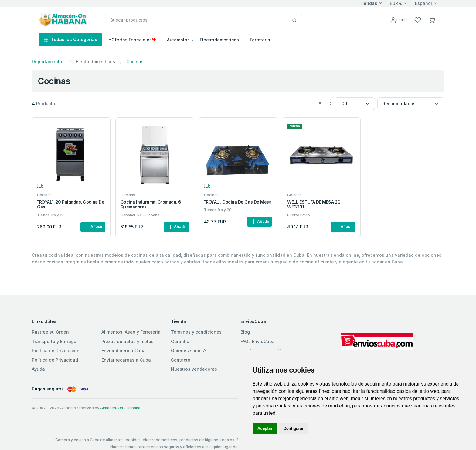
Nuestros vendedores (194, 369)
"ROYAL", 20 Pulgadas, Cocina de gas (71, 205)
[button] (432, 20)
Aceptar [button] (265, 428)
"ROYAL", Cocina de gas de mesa (238, 202)
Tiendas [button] (368, 3)
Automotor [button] (178, 40)
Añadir (93, 227)
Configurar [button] (294, 428)
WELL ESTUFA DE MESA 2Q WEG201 (314, 205)
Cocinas (135, 62)
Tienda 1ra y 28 (51, 215)
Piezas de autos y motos (127, 341)
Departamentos (48, 62)
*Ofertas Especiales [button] (132, 40)
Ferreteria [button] (260, 40)
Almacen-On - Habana (120, 408)
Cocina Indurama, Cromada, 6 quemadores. (151, 205)
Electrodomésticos (95, 62)
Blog (245, 332)
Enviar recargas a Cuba (126, 360)
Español (423, 3)
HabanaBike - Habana (140, 215)
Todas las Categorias (70, 39)
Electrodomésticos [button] (219, 40)
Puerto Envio (299, 215)
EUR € (396, 3)
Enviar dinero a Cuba (124, 350)
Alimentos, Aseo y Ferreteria (131, 332)
